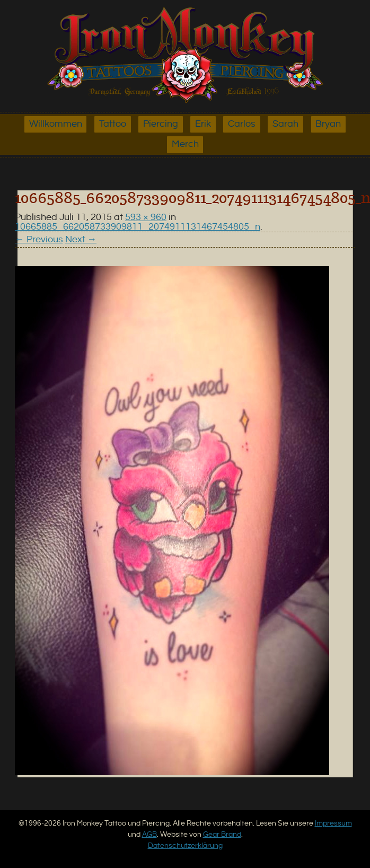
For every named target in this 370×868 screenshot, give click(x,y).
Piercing (161, 124)
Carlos (242, 124)
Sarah (285, 124)
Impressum (333, 823)
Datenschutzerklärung (185, 845)
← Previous (39, 240)
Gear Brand (222, 834)
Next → (81, 240)
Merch (185, 144)
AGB (149, 834)
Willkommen (56, 124)
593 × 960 (146, 217)
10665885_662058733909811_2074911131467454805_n (138, 227)
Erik (203, 124)
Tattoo (113, 124)
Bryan (328, 124)
